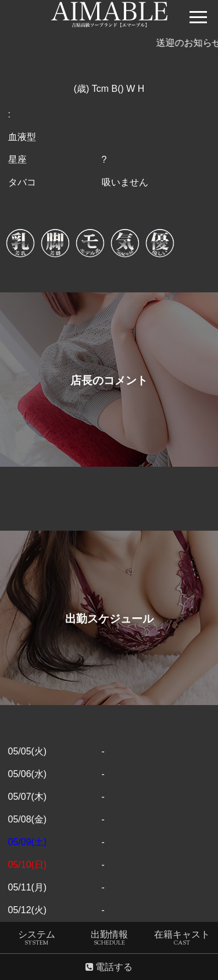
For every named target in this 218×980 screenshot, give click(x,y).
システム (37, 940)
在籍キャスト (182, 940)
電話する (109, 968)
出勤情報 (109, 940)
